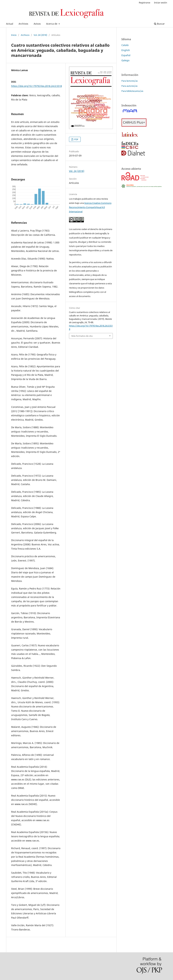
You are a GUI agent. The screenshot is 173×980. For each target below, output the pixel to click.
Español (126, 55)
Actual (10, 24)
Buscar (159, 24)
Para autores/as (129, 86)
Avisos (37, 24)
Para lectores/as (130, 81)
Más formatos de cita (82, 336)
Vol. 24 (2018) (40, 35)
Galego (125, 60)
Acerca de (52, 24)
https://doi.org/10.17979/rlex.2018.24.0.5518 (37, 86)
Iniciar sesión (161, 3)
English (126, 50)
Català (125, 45)
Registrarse (145, 3)
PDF (76, 139)
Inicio (14, 35)
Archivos (23, 24)
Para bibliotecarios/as (132, 91)
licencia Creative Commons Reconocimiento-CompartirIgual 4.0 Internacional (90, 207)
